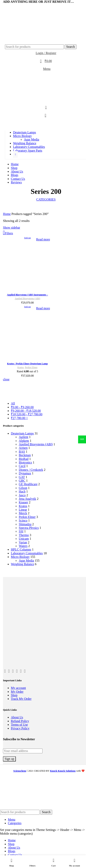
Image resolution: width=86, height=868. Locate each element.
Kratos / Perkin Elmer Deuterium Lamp (27, 364)
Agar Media (32, 139)
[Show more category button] (15, 154)
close (6, 379)
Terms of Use (19, 725)
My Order (17, 692)
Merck (23, 513)
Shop (14, 695)
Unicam (24, 539)
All (13, 403)
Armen (23, 448)
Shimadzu (25, 524)
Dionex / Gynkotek (31, 470)
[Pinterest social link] (21, 671)
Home (7, 214)
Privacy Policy (20, 728)
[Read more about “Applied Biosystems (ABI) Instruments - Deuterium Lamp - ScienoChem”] (43, 239)
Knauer (23, 502)
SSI (21, 531)
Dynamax (25, 473)
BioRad (24, 459)
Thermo (24, 535)
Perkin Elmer (27, 517)
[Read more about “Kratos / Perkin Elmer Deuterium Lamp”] (43, 308)
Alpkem (24, 441)
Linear (23, 510)
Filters (9, 233)
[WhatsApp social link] (18, 6)
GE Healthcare (28, 484)
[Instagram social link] (17, 671)
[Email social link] (11, 6)
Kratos (23, 506)
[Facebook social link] (5, 6)
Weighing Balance (22, 564)
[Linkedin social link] (15, 6)
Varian (23, 542)
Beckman (25, 455)
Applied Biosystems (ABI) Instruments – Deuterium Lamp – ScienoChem (27, 296)
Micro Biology (20, 557)
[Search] (34, 47)
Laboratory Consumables (27, 553)
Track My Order (21, 699)
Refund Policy (20, 721)
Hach (22, 491)
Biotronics (25, 462)
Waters (23, 546)
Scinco (23, 520)
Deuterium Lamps (22, 433)
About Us (17, 717)
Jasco (22, 495)
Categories (46, 199)
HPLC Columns (21, 549)
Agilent (24, 437)
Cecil (22, 466)
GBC (22, 481)
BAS (22, 452)
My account (18, 688)
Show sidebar (12, 228)
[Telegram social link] (22, 6)
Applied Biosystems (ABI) (36, 444)
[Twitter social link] (8, 6)
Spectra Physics (29, 528)
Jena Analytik (27, 499)
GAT (22, 477)
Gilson (23, 488)
